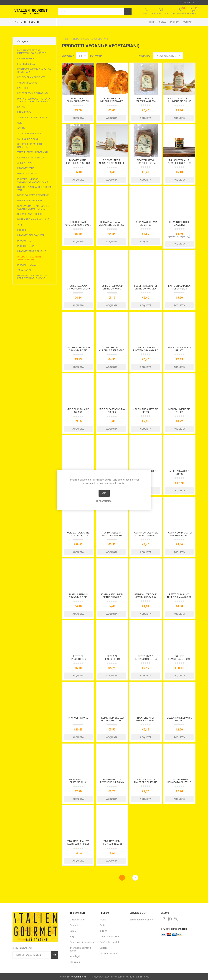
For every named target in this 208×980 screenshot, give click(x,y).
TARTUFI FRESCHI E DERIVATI (33, 152)
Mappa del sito (77, 920)
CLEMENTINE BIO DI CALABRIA (179, 223)
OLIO (20, 123)
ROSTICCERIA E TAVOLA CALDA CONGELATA (34, 71)
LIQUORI (22, 230)
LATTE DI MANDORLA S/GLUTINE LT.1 (179, 287)
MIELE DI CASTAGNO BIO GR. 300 (112, 411)
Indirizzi (104, 931)
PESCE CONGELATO (28, 174)
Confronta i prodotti (161, 14)
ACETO (21, 128)
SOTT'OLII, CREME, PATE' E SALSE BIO (31, 146)
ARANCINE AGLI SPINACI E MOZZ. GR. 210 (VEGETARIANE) (78, 101)
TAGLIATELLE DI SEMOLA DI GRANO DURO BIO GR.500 (112, 844)
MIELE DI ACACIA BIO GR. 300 (78, 411)
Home (151, 22)
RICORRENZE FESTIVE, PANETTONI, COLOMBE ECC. (32, 52)
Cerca (162, 22)
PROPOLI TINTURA (78, 718)
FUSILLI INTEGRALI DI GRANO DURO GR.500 (146, 287)
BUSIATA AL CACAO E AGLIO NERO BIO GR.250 (112, 223)
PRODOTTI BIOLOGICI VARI (31, 235)
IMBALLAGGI (24, 270)
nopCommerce (78, 977)
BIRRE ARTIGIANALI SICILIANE (33, 219)
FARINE (21, 107)
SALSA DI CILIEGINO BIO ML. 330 (179, 719)
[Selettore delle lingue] (189, 2)
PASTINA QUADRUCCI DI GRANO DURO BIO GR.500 (179, 536)
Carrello (104, 948)
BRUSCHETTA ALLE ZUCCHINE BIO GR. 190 (179, 162)
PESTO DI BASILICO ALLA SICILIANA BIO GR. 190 (179, 597)
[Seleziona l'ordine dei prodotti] (168, 56)
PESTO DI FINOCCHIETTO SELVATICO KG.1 (112, 659)
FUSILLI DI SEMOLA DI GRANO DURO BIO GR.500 (112, 289)
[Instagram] (170, 919)
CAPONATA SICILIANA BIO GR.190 (146, 223)
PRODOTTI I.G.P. (25, 241)
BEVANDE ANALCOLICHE (30, 214)
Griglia (187, 56)
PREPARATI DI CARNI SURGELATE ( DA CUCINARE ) (33, 180)
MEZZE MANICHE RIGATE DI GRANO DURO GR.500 (146, 350)
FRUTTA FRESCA (26, 64)
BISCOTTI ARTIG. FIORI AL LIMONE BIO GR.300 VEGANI (179, 101)
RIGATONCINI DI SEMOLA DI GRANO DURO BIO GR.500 (146, 721)
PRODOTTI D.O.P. (26, 246)
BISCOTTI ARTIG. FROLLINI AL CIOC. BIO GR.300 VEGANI (78, 163)
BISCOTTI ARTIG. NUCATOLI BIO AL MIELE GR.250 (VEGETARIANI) (112, 163)
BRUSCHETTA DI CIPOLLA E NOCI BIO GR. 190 (78, 225)
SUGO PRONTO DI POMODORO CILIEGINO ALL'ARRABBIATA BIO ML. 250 (146, 784)
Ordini (103, 925)
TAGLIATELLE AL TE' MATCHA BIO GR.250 (78, 843)
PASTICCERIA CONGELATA (31, 77)
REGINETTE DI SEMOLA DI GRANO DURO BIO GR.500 (112, 721)
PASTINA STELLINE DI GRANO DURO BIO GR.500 (112, 597)
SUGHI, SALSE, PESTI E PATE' (32, 118)
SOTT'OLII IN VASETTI (29, 139)
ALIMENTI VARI (25, 163)
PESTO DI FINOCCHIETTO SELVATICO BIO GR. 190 (78, 659)
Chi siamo (75, 962)
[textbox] (91, 12)
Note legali (75, 956)
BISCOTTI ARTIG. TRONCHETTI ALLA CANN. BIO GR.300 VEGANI (146, 165)
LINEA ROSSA (24, 112)
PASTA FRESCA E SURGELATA (33, 93)
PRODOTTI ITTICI (26, 168)
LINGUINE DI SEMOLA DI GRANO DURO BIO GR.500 (78, 350)
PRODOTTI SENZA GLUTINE (32, 251)
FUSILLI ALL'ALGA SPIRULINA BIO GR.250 (78, 287)
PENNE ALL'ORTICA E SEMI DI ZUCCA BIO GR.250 (146, 597)
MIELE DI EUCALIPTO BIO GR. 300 (146, 411)
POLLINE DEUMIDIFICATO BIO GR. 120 (179, 659)
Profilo (146, 14)
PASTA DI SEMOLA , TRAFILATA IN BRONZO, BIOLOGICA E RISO (34, 100)
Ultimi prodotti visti (109, 937)
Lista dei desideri (108, 954)
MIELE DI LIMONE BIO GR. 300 (179, 411)
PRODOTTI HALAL (27, 265)
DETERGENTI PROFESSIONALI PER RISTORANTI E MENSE (33, 277)
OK (104, 493)
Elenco (193, 56)
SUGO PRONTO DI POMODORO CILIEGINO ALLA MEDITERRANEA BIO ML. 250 (112, 784)
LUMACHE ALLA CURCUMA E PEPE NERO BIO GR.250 (112, 350)
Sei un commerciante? (141, 920)
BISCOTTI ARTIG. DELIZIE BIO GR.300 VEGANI (146, 101)
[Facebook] (164, 919)
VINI (20, 225)
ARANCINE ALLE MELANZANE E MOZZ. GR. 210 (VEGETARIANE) (112, 101)
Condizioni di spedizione (82, 942)
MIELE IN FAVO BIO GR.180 (179, 473)
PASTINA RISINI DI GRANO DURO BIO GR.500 (78, 597)
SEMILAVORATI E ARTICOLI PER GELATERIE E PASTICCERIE (34, 207)
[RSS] (176, 919)
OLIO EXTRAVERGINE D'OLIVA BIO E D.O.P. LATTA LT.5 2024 (78, 536)
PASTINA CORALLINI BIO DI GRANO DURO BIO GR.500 (146, 536)
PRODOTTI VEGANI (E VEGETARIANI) (29, 258)
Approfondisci (104, 501)
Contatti (188, 22)
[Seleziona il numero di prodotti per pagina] (82, 56)
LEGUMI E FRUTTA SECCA (31, 158)
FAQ (72, 937)
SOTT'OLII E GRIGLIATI (29, 134)
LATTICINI (23, 88)
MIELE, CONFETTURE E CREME (33, 195)
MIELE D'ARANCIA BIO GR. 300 (179, 349)
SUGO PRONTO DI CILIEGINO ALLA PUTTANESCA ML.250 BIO (78, 784)
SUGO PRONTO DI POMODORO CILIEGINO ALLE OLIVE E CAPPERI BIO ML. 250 (179, 784)
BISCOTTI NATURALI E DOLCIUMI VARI (34, 189)
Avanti (135, 878)
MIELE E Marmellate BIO (30, 201)
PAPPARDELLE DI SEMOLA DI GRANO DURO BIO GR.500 (112, 536)
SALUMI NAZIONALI (28, 83)
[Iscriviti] (32, 955)
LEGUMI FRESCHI (26, 59)
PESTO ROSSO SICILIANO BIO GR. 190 (146, 658)
